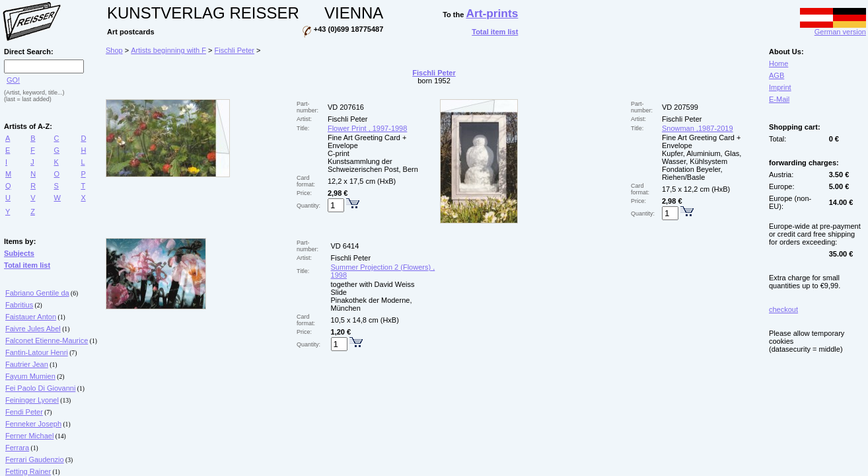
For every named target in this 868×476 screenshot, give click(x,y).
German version (833, 28)
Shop (114, 50)
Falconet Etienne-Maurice (47, 340)
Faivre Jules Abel (33, 329)
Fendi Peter (24, 412)
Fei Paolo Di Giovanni (40, 388)
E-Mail (779, 99)
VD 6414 (345, 246)
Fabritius (19, 305)
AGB (777, 75)
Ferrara (17, 448)
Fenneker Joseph (33, 424)
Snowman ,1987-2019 (698, 128)
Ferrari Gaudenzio (35, 459)
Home (778, 63)
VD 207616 (346, 107)
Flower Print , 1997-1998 (367, 128)
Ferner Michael (29, 436)
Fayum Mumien (30, 376)
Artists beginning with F (168, 50)
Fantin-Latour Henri (37, 352)
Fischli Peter (235, 50)
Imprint (780, 87)
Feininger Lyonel (32, 400)
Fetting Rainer (28, 471)
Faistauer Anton (31, 317)
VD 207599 (680, 107)
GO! (13, 80)
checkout (783, 309)
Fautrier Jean (27, 364)
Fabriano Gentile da (37, 293)
